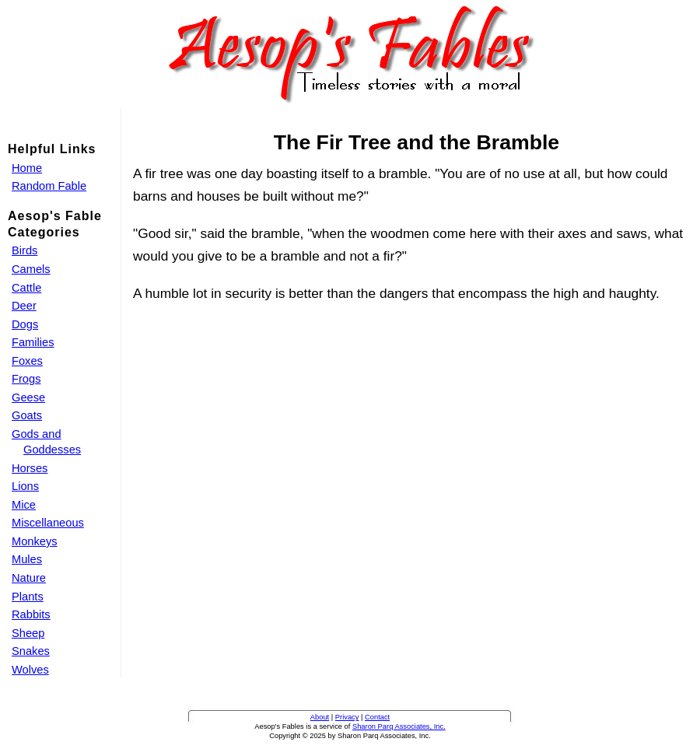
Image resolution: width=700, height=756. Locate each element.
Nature (29, 578)
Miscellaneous (48, 523)
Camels (31, 269)
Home (27, 168)
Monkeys (35, 541)
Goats (27, 415)
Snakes (31, 651)
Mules (27, 559)
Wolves (30, 670)
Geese (28, 397)
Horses (30, 468)
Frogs (26, 379)
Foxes (27, 361)
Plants (28, 597)
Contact (377, 717)
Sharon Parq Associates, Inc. (399, 726)
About (320, 717)
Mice (24, 505)
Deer (24, 306)
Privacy (347, 717)
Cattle (26, 288)
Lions (25, 486)
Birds (24, 250)
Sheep (28, 633)
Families (33, 342)
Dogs (25, 324)
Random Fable (49, 186)
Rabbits (31, 614)
